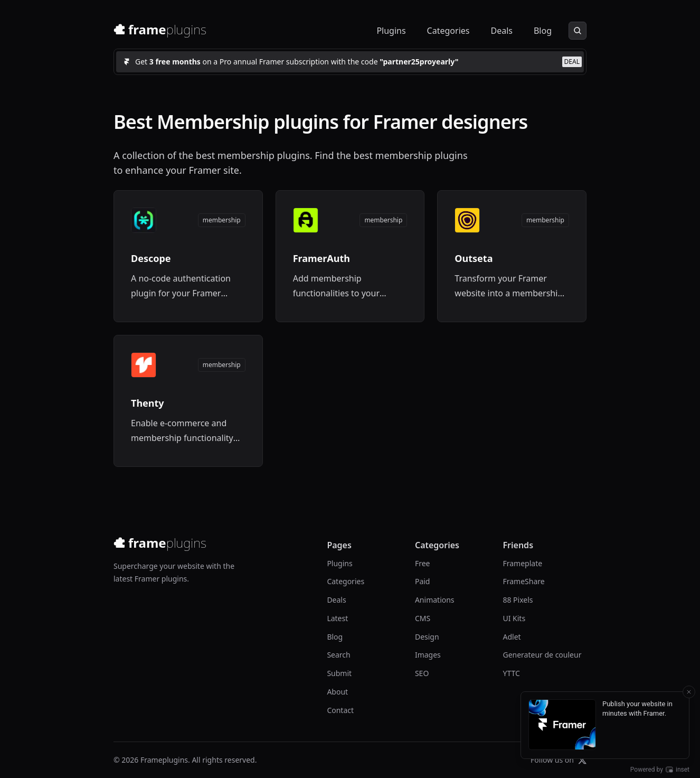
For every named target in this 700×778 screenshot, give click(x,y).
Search (338, 655)
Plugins (391, 31)
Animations (435, 600)
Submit (339, 673)
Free (423, 563)
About (337, 692)
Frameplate (522, 563)
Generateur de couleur (542, 655)
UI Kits (514, 618)
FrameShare (523, 581)
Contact (340, 710)
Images (428, 655)
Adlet (512, 637)
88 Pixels (518, 600)
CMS (423, 618)
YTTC (511, 673)
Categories (448, 31)
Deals (501, 31)
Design (427, 637)
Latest (337, 618)
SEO (422, 673)
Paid (423, 581)
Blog (543, 31)
